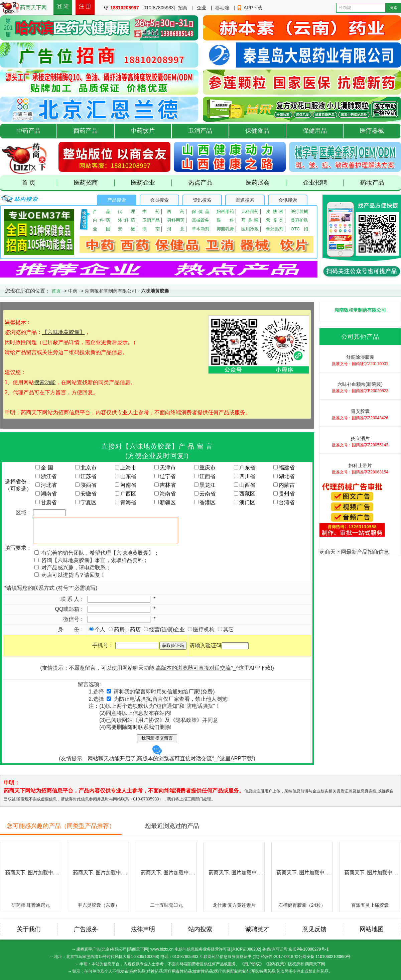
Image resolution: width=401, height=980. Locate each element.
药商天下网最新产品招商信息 (354, 552)
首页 (56, 291)
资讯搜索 (202, 200)
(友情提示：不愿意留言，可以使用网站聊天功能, (135, 668)
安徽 (126, 229)
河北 (176, 229)
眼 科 (225, 220)
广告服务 (86, 929)
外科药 (126, 220)
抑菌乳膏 (225, 229)
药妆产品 (372, 183)
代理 (126, 211)
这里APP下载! (255, 668)
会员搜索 (159, 200)
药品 (141, 971)
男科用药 (176, 220)
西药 (176, 211)
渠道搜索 (245, 200)
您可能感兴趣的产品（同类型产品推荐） (61, 826)
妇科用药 (225, 211)
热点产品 (200, 183)
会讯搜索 (288, 200)
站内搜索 (200, 929)
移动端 (222, 8)
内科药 (102, 220)
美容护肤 (299, 220)
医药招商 (94, 183)
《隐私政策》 (276, 964)
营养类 (275, 220)
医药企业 (151, 183)
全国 (102, 229)
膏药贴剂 (275, 229)
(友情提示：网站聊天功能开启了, (135, 753)
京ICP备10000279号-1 (308, 949)
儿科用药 (250, 211)
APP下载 (253, 8)
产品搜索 (117, 200)
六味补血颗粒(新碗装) (360, 384)
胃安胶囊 (360, 411)
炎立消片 (360, 438)
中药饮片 (143, 131)
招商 (183, 8)
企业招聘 (323, 183)
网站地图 (372, 929)
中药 (151, 211)
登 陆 (63, 6)
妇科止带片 (360, 465)
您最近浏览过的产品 (172, 826)
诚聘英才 (257, 929)
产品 (102, 211)
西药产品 (86, 131)
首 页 (39, 183)
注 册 (85, 6)
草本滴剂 (200, 229)
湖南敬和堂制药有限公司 (111, 291)
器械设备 (200, 220)
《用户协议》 (252, 964)
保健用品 (315, 131)
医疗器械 (372, 131)
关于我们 (29, 929)
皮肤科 (275, 211)
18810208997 (125, 8)
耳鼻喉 (250, 220)
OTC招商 (299, 229)
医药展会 (266, 183)
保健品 (200, 211)
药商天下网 (33, 8)
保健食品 (257, 131)
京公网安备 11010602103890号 (323, 957)
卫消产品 (200, 131)
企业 (202, 8)
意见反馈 (314, 929)
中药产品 (28, 131)
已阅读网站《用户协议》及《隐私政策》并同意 (162, 720)
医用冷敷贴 (250, 229)
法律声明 (143, 929)
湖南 (151, 229)
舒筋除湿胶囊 (360, 357)
